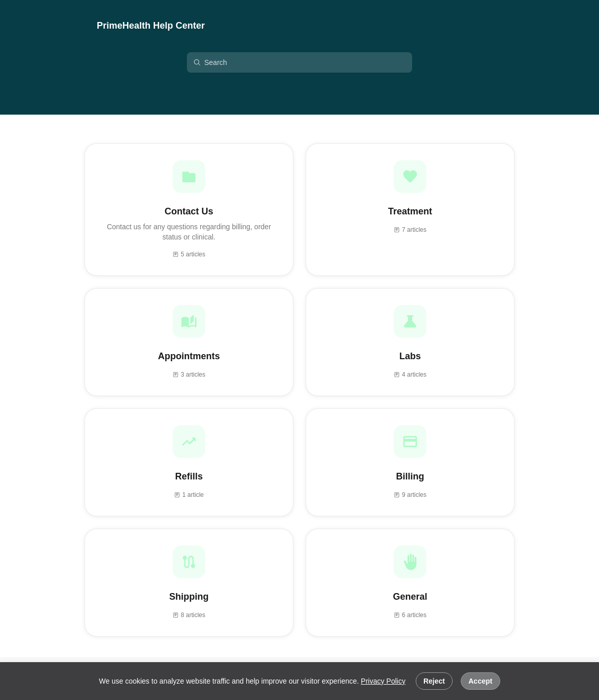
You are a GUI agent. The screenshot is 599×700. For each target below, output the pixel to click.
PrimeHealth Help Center (151, 26)
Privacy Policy (383, 681)
